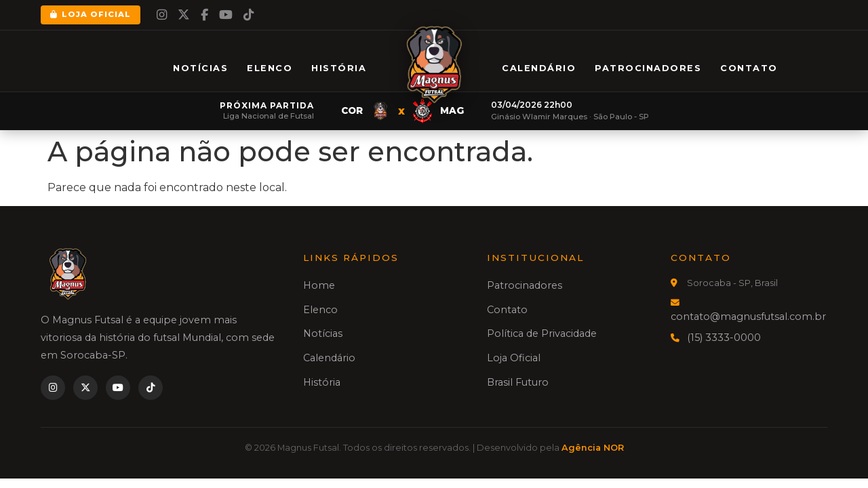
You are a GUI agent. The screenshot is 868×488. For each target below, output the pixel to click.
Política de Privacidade (542, 333)
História (339, 68)
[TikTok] (249, 15)
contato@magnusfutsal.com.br (748, 317)
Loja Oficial (91, 14)
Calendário (539, 68)
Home (319, 285)
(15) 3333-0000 (724, 338)
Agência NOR (593, 448)
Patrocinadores (648, 68)
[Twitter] (184, 15)
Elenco (270, 68)
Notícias (200, 68)
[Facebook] (204, 15)
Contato (749, 68)
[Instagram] (162, 15)
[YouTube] (226, 15)
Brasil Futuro (518, 382)
